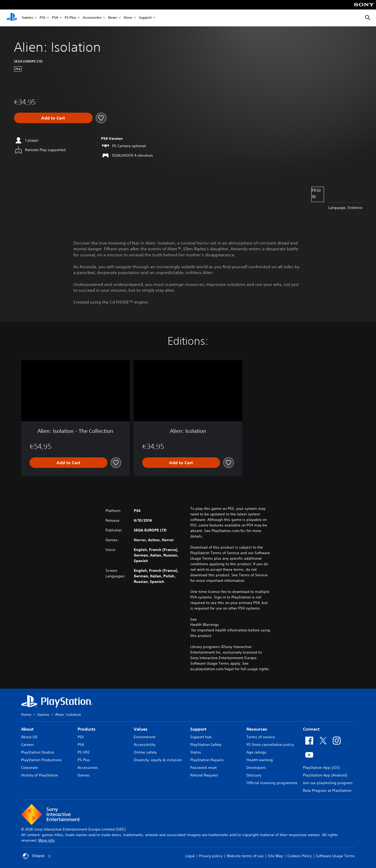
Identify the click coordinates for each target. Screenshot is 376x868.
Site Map (275, 856)
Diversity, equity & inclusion (158, 760)
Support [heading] (198, 729)
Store (128, 18)
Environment (145, 737)
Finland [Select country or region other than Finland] (37, 856)
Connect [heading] (311, 729)
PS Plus (70, 18)
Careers (28, 745)
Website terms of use (245, 856)
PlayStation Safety (206, 745)
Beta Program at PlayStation (327, 790)
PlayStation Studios (38, 752)
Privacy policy (211, 856)
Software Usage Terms (335, 856)
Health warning (260, 760)
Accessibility (145, 745)
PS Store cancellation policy (270, 745)
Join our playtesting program (328, 783)
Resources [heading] (257, 729)
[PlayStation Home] (12, 18)
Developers (256, 768)
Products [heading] (87, 729)
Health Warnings (205, 625)
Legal (190, 856)
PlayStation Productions (41, 760)
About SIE (29, 737)
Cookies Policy (299, 856)
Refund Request (204, 775)
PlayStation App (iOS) (321, 768)
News (112, 18)
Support (145, 18)
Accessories (92, 18)
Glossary (254, 775)
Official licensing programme (272, 783)
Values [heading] (141, 729)
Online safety (145, 752)
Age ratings (256, 752)
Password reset (203, 768)
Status (196, 752)
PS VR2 (84, 752)
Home (26, 714)
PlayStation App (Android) (325, 775)
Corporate (30, 768)
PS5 (42, 18)
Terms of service (261, 737)
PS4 (55, 18)
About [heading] (27, 729)
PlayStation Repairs (207, 760)
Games (27, 18)
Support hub (201, 737)
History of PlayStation (40, 775)
